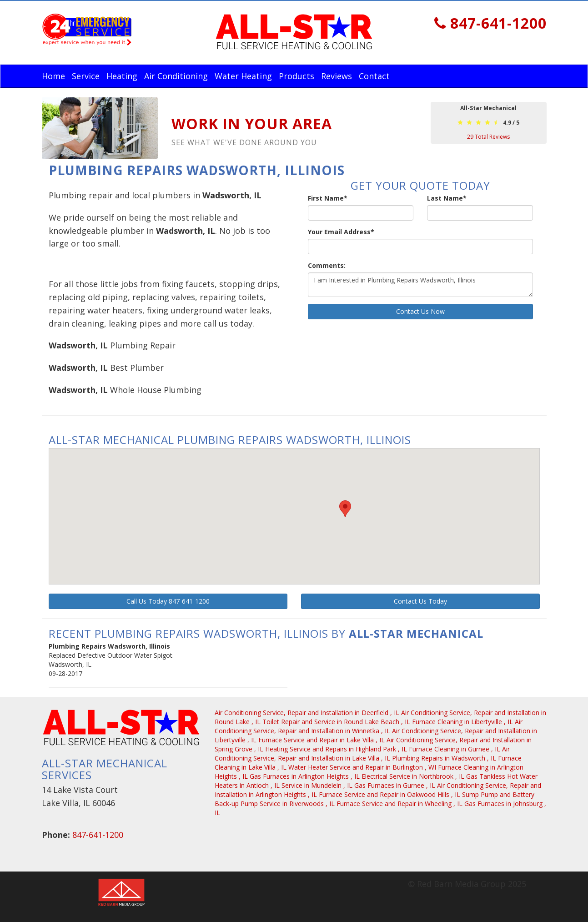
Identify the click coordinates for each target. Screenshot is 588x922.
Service (86, 76)
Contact (374, 76)
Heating (122, 76)
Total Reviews (488, 137)
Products (297, 76)
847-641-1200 (490, 23)
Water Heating (243, 76)
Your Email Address (341, 232)
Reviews (337, 76)
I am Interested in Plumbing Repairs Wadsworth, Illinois (420, 285)
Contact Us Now (420, 311)
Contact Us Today (420, 601)
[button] (345, 509)
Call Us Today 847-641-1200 (168, 601)
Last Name (447, 198)
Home (53, 76)
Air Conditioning (176, 76)
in (308, 713)
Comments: (327, 265)
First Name (328, 198)
